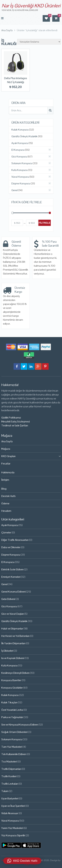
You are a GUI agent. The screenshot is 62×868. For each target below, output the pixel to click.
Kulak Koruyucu (20, 130)
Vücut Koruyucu (20, 177)
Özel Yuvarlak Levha (12, 710)
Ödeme (5, 503)
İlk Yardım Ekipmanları (13, 643)
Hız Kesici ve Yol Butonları (15, 636)
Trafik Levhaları (10, 784)
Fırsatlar (6, 464)
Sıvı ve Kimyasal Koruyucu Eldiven (20, 725)
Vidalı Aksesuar (10, 813)
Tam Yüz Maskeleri (12, 747)
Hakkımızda (8, 472)
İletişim (5, 480)
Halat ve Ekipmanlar (12, 629)
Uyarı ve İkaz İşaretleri (13, 806)
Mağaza (6, 449)
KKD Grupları (8, 456)
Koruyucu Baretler (11, 680)
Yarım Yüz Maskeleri (12, 828)
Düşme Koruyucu (21, 184)
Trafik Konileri (9, 776)
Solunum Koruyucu (22, 163)
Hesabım (6, 511)
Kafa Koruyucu (20, 170)
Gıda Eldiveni (8, 599)
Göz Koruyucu (19, 157)
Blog (4, 489)
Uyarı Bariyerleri (10, 798)
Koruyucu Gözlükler (12, 688)
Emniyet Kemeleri (11, 577)
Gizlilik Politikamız (11, 418)
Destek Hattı (8, 496)
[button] (22, 861)
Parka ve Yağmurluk (12, 717)
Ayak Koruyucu (20, 143)
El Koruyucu (18, 150)
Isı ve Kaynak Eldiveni (13, 658)
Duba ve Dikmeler (11, 547)
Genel (15, 190)
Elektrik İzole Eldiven (12, 569)
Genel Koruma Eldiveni (13, 592)
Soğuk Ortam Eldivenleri (14, 732)
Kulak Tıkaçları (9, 702)
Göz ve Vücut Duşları (13, 614)
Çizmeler (6, 533)
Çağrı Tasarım (31, 864)
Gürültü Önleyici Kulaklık (24, 136)
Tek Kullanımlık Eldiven (14, 754)
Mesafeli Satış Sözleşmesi (16, 422)
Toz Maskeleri (9, 762)
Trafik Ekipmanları (11, 769)
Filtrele (45, 223)
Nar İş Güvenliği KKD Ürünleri (31, 6)
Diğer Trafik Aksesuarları (15, 540)
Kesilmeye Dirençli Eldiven (15, 673)
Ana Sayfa (7, 441)
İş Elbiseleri (7, 651)
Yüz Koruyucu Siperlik (13, 835)
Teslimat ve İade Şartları (15, 425)
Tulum (5, 791)
